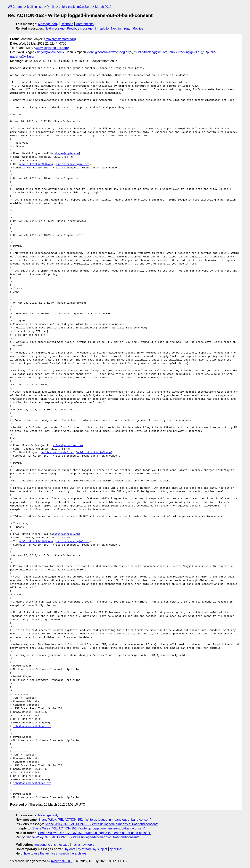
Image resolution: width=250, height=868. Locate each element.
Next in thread (121, 28)
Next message (55, 28)
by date (70, 849)
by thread (84, 849)
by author (116, 849)
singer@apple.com (50, 52)
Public (51, 7)
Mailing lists (35, 7)
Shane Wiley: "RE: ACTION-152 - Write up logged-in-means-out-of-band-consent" (95, 820)
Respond (67, 24)
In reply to (102, 28)
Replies (138, 28)
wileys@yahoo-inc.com (52, 48)
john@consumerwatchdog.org (109, 52)
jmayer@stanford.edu (60, 39)
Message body (48, 24)
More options (85, 24)
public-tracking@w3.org (75, 7)
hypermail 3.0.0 (62, 861)
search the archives (73, 853)
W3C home (16, 7)
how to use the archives (41, 853)
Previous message (80, 28)
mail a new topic (83, 845)
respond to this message (52, 845)
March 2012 (103, 7)
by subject (100, 849)
